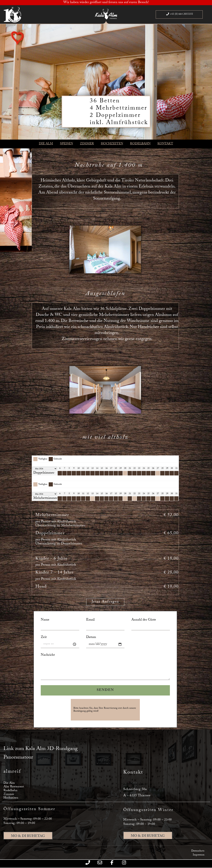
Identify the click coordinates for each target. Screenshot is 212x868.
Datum (91, 638)
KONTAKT (165, 144)
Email (90, 620)
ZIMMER (87, 144)
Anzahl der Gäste (144, 620)
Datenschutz (198, 851)
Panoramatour (18, 758)
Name (45, 620)
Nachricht (48, 655)
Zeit (44, 638)
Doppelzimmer (44, 473)
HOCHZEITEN (112, 144)
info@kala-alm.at (135, 784)
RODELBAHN (140, 144)
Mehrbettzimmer (45, 498)
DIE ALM (46, 144)
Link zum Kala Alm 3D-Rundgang (41, 749)
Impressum (199, 855)
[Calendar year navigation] (45, 469)
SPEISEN (66, 144)
